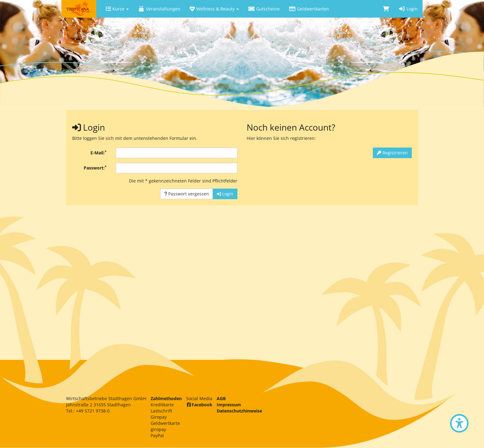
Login (408, 9)
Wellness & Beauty (214, 9)
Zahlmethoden (166, 398)
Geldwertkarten (309, 9)
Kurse (117, 9)
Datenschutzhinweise (239, 411)
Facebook (199, 405)
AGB (221, 398)
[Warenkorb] (386, 9)
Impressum (229, 405)
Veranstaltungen (159, 9)
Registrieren (392, 153)
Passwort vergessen (187, 194)
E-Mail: (98, 153)
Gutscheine (264, 9)
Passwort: (95, 168)
